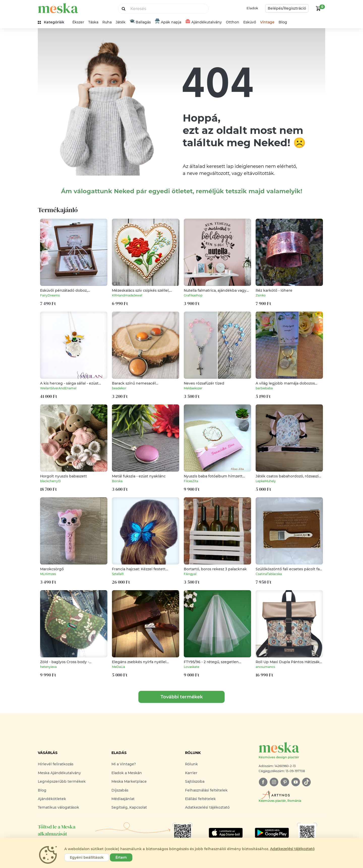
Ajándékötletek (52, 799)
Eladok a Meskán (127, 773)
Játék (121, 22)
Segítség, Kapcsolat (129, 807)
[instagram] (274, 782)
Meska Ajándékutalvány (59, 773)
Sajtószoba (195, 781)
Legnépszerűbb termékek (62, 781)
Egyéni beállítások (87, 857)
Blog (283, 22)
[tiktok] (306, 782)
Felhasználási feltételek (206, 790)
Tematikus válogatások (58, 807)
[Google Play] (226, 833)
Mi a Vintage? (124, 764)
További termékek (182, 697)
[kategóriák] (53, 22)
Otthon (233, 22)
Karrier (191, 773)
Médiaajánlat (123, 799)
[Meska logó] (292, 751)
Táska (93, 22)
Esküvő (250, 22)
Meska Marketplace (129, 781)
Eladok (252, 8)
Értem (121, 857)
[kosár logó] (318, 8)
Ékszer (78, 22)
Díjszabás (120, 790)
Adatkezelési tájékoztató (207, 807)
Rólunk (191, 764)
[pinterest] (285, 782)
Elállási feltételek (200, 799)
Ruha (107, 22)
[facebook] (263, 782)
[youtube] (296, 782)
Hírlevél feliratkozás (56, 764)
